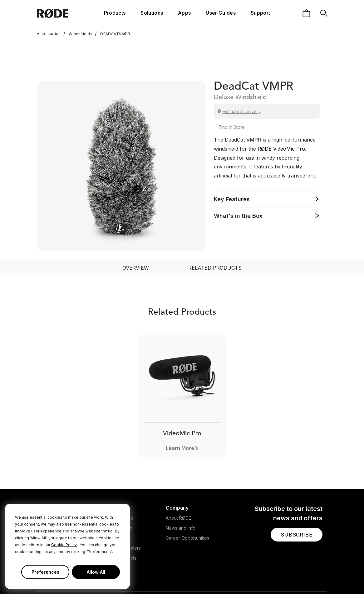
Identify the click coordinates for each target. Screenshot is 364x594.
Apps (184, 13)
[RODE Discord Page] (324, 577)
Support (260, 13)
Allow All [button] (96, 572)
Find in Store (232, 86)
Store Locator (116, 497)
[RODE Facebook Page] (264, 577)
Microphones (50, 477)
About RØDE (178, 477)
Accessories (49, 34)
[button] (297, 493)
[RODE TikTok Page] (304, 577)
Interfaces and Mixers (59, 497)
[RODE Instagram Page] (284, 577)
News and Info (181, 487)
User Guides (221, 13)
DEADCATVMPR (113, 34)
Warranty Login (117, 487)
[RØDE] (61, 13)
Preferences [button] (45, 572)
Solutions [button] (152, 13)
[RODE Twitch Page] (313, 577)
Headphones (50, 487)
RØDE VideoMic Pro (281, 107)
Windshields (78, 34)
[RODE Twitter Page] (274, 577)
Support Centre (117, 477)
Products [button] (115, 13)
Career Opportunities (187, 497)
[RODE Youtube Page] (294, 577)
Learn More (180, 407)
